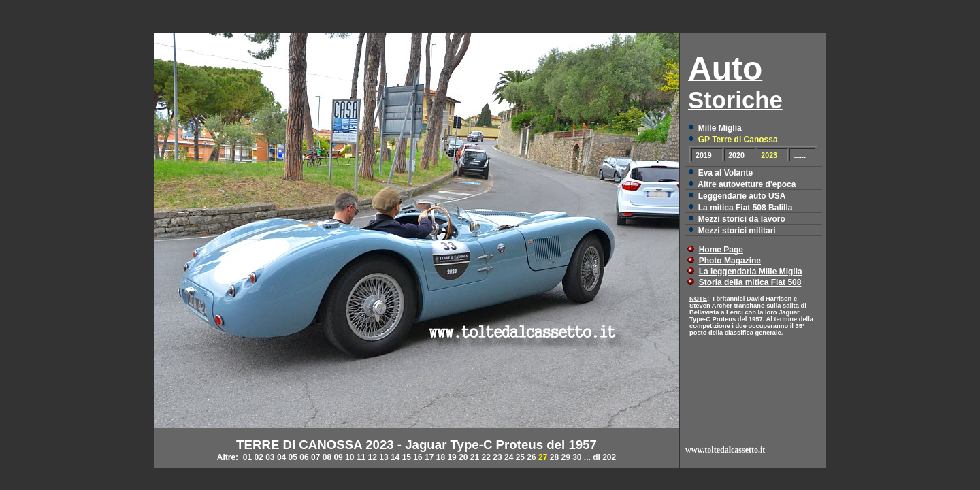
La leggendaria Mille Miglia (751, 272)
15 (407, 457)
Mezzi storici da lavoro (742, 219)
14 (395, 457)
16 (418, 457)
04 (281, 457)
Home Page (721, 250)
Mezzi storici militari (737, 231)
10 (349, 457)
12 (373, 457)
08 (327, 457)
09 (338, 457)
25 (520, 457)
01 (247, 457)
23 (497, 457)
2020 (736, 155)
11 (361, 457)
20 (463, 457)
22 (486, 457)
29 (565, 457)
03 (270, 457)
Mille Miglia (720, 128)
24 (509, 457)
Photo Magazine (730, 261)
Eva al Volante (725, 173)
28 (554, 457)
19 (452, 457)
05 (293, 457)
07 (315, 457)
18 (441, 457)
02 (258, 457)
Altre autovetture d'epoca (747, 184)
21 (475, 457)
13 (383, 457)
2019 (704, 155)
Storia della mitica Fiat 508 (750, 282)
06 (304, 457)
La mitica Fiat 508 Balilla (746, 208)
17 (429, 457)
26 (531, 457)
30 (577, 457)
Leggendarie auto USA (742, 196)
